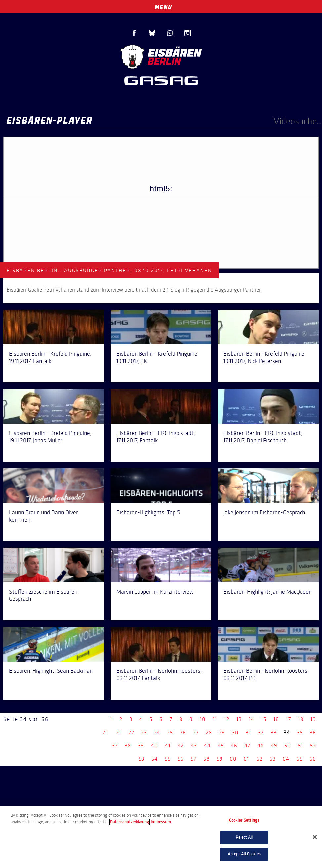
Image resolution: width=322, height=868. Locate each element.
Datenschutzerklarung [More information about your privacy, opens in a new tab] (130, 822)
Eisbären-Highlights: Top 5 (148, 512)
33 (274, 732)
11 (215, 719)
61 (246, 759)
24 (157, 732)
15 (264, 719)
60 (233, 759)
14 (251, 719)
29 (222, 732)
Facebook (134, 33)
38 (128, 746)
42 (181, 746)
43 (194, 746)
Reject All (244, 837)
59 (220, 759)
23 (144, 732)
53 (141, 759)
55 (168, 759)
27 (196, 732)
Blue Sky (152, 33)
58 (206, 759)
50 (288, 746)
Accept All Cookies (244, 854)
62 (259, 759)
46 (234, 746)
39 (141, 746)
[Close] (315, 837)
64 (286, 759)
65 (299, 759)
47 (247, 746)
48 (261, 746)
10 (203, 719)
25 (170, 732)
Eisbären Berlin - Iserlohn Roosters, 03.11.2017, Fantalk (159, 674)
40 (155, 746)
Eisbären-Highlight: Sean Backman (51, 671)
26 (183, 732)
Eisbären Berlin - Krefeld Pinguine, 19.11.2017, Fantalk (50, 357)
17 (288, 719)
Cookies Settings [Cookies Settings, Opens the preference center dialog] (244, 820)
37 (115, 746)
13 (239, 719)
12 (227, 719)
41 (168, 746)
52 (313, 746)
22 (131, 732)
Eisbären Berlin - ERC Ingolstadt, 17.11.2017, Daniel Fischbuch (263, 437)
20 (106, 732)
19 (313, 719)
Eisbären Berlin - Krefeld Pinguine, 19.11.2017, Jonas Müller (50, 437)
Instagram (188, 33)
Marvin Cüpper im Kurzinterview (155, 592)
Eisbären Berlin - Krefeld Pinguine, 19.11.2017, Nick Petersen (265, 357)
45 (221, 746)
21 (119, 732)
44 (207, 746)
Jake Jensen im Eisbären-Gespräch (264, 512)
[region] (161, 837)
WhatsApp (170, 33)
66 (313, 759)
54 (155, 759)
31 (248, 732)
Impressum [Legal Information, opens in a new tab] (161, 822)
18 (301, 719)
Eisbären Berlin (161, 56)
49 (274, 746)
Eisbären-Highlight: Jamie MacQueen (268, 592)
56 (181, 759)
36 (313, 732)
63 (273, 759)
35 (300, 732)
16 (276, 719)
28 (209, 732)
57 (194, 759)
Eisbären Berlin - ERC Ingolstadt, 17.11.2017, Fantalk (156, 437)
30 (235, 732)
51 (301, 746)
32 (261, 732)
